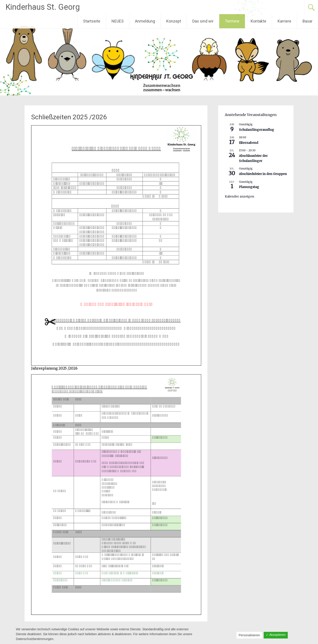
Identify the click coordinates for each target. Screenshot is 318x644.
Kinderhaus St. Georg (43, 7)
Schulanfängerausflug (256, 130)
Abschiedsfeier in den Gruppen (263, 174)
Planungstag (249, 187)
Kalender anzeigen (239, 196)
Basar (308, 21)
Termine (232, 21)
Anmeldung (145, 21)
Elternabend (249, 143)
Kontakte (258, 21)
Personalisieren (249, 635)
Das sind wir (203, 21)
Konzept (174, 21)
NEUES (118, 21)
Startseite (92, 21)
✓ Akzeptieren (276, 635)
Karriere (284, 21)
